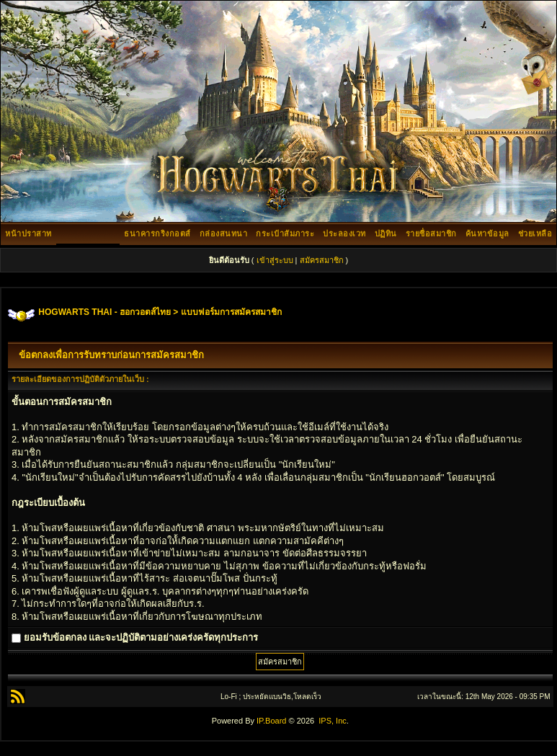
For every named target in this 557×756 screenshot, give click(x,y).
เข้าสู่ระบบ (275, 260)
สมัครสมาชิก (322, 260)
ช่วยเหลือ (535, 234)
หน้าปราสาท (28, 234)
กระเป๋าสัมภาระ (285, 234)
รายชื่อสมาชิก (431, 234)
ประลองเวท (344, 234)
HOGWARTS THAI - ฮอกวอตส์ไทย (104, 312)
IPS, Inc (333, 721)
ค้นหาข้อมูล (487, 234)
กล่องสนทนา (224, 234)
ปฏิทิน (386, 234)
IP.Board (271, 721)
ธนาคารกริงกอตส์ (157, 234)
